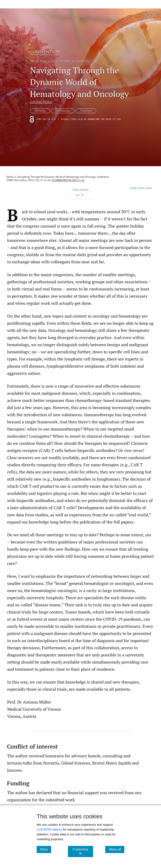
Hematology (63, 111)
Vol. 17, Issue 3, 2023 (43, 61)
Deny (46, 849)
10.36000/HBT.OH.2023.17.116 (68, 180)
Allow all (116, 849)
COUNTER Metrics (49, 830)
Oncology (40, 111)
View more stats (141, 188)
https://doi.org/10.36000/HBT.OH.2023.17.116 (91, 119)
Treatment (86, 111)
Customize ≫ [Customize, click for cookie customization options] (83, 851)
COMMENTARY (45, 52)
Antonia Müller (41, 102)
